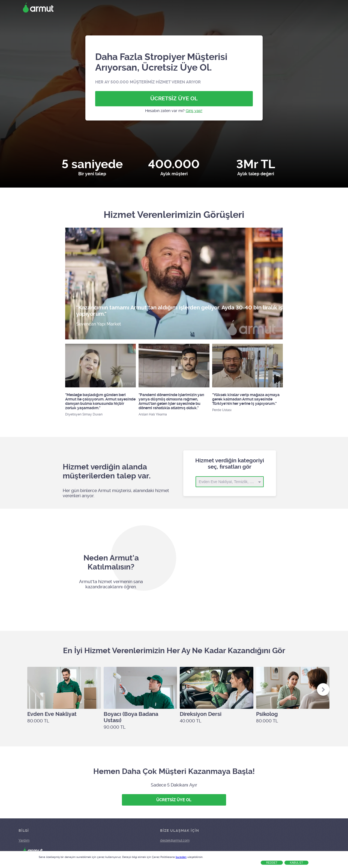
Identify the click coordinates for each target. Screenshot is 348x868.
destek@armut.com (175, 840)
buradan (181, 857)
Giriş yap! (194, 111)
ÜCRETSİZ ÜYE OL (174, 99)
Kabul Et (296, 863)
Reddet (272, 863)
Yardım (24, 840)
